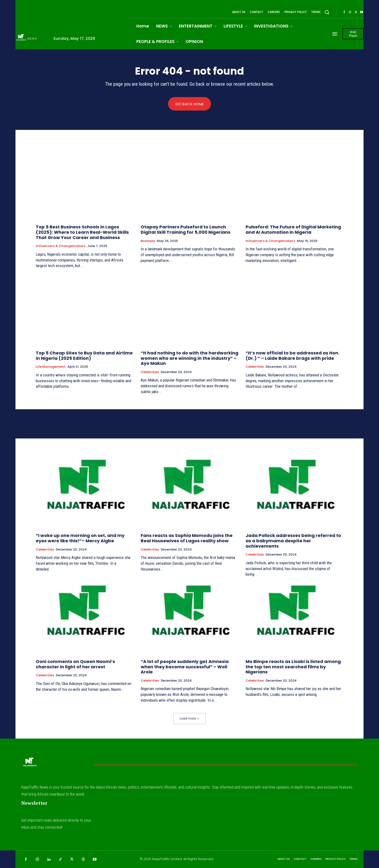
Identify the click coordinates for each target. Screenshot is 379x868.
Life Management (51, 367)
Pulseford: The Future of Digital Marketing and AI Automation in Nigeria (293, 230)
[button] (327, 12)
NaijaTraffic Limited (167, 859)
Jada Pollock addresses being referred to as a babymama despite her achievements (293, 541)
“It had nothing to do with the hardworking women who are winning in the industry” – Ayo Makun (189, 358)
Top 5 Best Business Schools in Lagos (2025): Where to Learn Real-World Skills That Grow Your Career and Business (82, 232)
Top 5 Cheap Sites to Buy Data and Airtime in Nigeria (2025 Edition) (84, 356)
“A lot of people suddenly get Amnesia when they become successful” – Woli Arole (185, 667)
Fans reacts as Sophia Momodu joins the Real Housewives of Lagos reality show (187, 538)
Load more (189, 718)
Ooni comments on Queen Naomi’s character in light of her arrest (75, 664)
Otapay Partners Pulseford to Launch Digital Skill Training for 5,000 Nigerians (186, 230)
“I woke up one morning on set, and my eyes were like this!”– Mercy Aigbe (80, 538)
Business (148, 241)
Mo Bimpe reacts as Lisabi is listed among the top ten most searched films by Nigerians (293, 667)
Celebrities (150, 372)
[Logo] (31, 38)
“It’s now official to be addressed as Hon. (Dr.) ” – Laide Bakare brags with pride (292, 356)
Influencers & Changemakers (61, 246)
